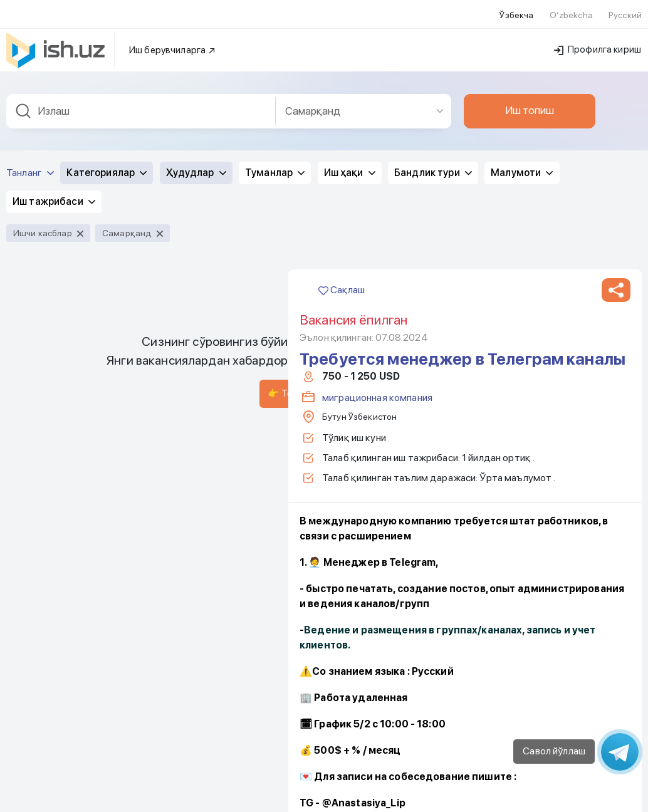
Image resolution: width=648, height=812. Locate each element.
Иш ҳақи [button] (350, 58)
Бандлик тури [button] (433, 58)
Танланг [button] (30, 58)
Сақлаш (342, 175)
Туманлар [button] (275, 58)
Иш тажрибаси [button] (54, 87)
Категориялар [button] (107, 58)
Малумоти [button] (522, 58)
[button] (616, 175)
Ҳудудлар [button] (196, 58)
